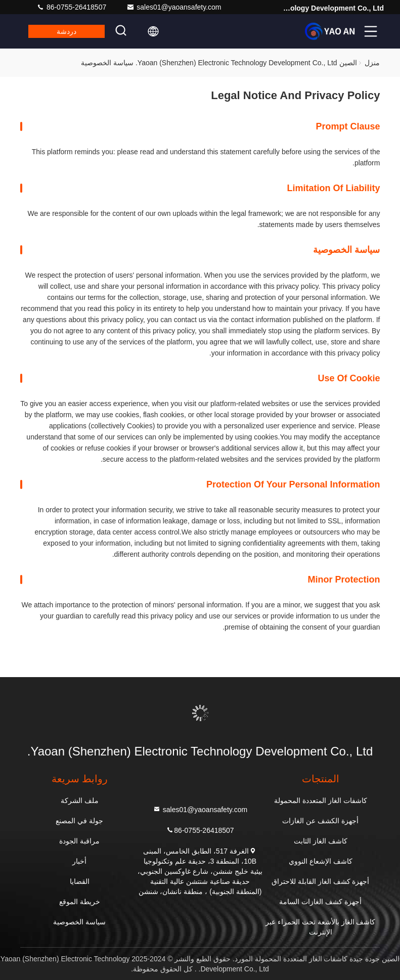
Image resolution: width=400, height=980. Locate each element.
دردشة (66, 31)
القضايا (80, 881)
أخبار (79, 861)
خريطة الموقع (80, 902)
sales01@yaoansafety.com (174, 7)
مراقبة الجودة (79, 841)
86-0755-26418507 (71, 7)
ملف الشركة (80, 800)
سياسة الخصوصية (79, 922)
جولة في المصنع (79, 821)
